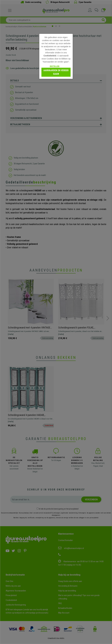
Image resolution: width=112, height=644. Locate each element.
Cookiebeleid (50, 56)
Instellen (55, 66)
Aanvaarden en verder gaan (56, 72)
